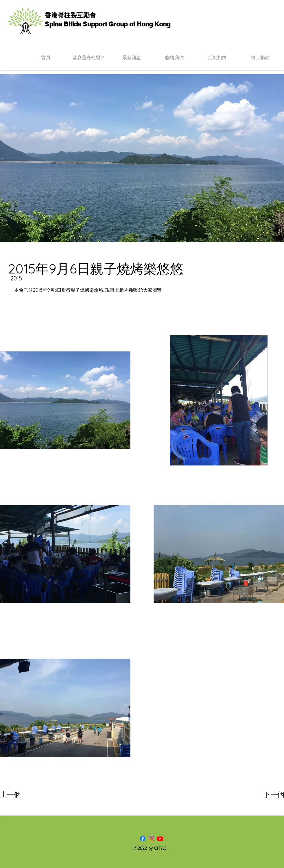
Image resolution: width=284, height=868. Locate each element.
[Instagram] (151, 839)
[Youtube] (160, 839)
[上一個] (21, 795)
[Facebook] (143, 839)
